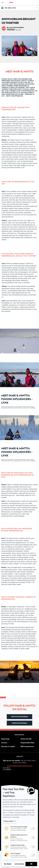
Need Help (5, 739)
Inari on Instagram (20, 723)
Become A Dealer (8, 746)
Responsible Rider (28, 743)
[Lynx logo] (11, 3)
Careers (4, 743)
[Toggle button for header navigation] (3, 3)
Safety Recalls (26, 739)
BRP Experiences (27, 746)
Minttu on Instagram (20, 717)
